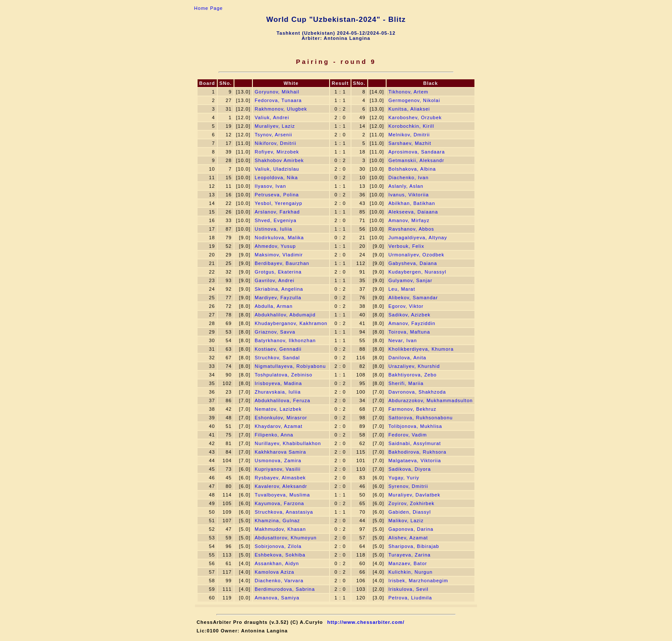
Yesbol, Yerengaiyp (278, 203)
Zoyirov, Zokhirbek (411, 503)
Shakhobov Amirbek (279, 160)
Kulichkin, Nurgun (410, 572)
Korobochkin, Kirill (411, 126)
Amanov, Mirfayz (409, 220)
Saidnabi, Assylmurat (415, 443)
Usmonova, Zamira (278, 460)
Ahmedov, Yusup (275, 246)
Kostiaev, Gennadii (278, 349)
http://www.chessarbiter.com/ (366, 622)
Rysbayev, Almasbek (280, 478)
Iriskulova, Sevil (408, 589)
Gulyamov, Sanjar (410, 280)
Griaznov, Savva (275, 332)
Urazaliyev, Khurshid (414, 366)
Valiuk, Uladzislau (277, 169)
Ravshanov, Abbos (411, 229)
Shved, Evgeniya (276, 220)
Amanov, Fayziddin (412, 323)
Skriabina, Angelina (279, 289)
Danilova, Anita (407, 358)
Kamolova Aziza (274, 572)
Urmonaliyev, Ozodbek (416, 255)
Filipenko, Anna (274, 435)
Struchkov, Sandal (277, 358)
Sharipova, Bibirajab (414, 546)
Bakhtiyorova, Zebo (412, 375)
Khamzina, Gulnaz (277, 521)
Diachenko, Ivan (408, 178)
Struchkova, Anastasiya (284, 512)
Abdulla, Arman (274, 306)
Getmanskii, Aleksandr (416, 160)
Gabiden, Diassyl (409, 512)
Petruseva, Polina (277, 195)
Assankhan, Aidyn (277, 563)
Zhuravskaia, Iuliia (278, 392)
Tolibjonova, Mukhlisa (415, 426)
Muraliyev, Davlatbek (414, 495)
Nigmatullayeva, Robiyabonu (290, 366)
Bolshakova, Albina (412, 169)
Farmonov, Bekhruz (412, 409)
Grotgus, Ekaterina (278, 272)
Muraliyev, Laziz (275, 126)
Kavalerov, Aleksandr (281, 486)
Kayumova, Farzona (279, 503)
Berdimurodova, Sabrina (285, 589)
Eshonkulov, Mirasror (281, 418)
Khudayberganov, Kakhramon (291, 323)
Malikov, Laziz (406, 521)
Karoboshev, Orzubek (415, 117)
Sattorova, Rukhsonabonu (420, 418)
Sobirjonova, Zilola (278, 546)
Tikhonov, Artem (408, 92)
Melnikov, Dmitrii (409, 135)
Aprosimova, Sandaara (417, 152)
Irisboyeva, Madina (278, 383)
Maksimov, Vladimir (279, 255)
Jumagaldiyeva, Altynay (418, 238)
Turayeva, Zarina (409, 555)
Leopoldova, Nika (276, 178)
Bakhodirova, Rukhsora (417, 452)
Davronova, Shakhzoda (417, 392)
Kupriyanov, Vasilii (277, 469)
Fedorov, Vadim (408, 435)
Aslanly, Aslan (406, 186)
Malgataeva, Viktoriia (415, 460)
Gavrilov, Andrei (274, 280)
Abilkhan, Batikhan (412, 203)
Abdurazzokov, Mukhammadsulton (430, 400)
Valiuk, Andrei (272, 117)
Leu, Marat (402, 289)
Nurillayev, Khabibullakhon (288, 443)
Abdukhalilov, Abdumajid (285, 315)
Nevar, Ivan (403, 340)
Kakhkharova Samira (280, 452)
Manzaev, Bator (408, 563)
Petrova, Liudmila (410, 598)
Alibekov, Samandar (413, 298)
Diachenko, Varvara (279, 581)
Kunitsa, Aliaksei (409, 109)
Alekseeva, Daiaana (413, 212)
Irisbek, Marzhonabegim (418, 581)
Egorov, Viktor (406, 306)
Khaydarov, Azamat (279, 426)
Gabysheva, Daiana (413, 263)
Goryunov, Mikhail (277, 92)
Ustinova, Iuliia (273, 229)
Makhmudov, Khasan (280, 529)
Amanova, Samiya (277, 598)
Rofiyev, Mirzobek (277, 152)
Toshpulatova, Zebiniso (283, 375)
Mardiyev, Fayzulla (278, 298)
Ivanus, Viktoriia (408, 195)
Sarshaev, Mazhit (410, 143)
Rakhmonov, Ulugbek (281, 109)
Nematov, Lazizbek (278, 409)
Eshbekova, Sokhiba (280, 555)
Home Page (208, 8)
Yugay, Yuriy (404, 478)
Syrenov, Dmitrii (408, 486)
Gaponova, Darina (411, 529)
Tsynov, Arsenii (273, 135)
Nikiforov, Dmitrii (275, 143)
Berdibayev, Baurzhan (282, 263)
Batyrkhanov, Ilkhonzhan (285, 340)
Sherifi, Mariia (406, 383)
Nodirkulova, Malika (279, 238)
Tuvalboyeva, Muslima (282, 495)
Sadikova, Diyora (409, 469)
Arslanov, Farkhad (277, 212)
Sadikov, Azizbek (409, 315)
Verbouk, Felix (406, 246)
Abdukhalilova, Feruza (282, 400)
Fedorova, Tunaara (278, 100)
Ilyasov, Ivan (270, 186)
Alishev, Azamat (408, 538)
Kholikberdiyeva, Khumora (421, 349)
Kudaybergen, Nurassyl (417, 272)
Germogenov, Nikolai (414, 100)
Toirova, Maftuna (409, 332)
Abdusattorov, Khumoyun (286, 538)
